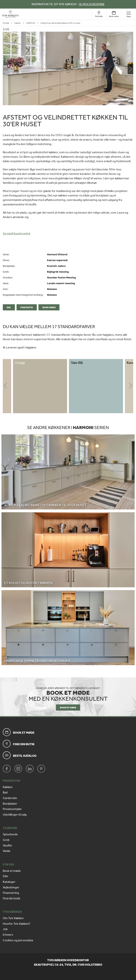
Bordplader (10, 804)
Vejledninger (11, 887)
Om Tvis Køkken (13, 918)
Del (9, 307)
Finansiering (11, 893)
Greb (6, 840)
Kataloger (9, 882)
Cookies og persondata (18, 940)
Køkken (18, 23)
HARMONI (31, 23)
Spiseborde (10, 834)
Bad (5, 792)
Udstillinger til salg (15, 815)
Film (5, 876)
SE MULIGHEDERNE (92, 4)
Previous (6, 386)
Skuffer (8, 846)
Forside (6, 23)
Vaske (7, 851)
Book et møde (12, 871)
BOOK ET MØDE (68, 708)
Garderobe (10, 798)
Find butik (27, 307)
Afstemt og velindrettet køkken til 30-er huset (60, 23)
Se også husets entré (17, 233)
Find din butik (12, 898)
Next (130, 386)
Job (5, 929)
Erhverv (8, 935)
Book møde (49, 307)
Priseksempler (12, 809)
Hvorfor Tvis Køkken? (16, 924)
